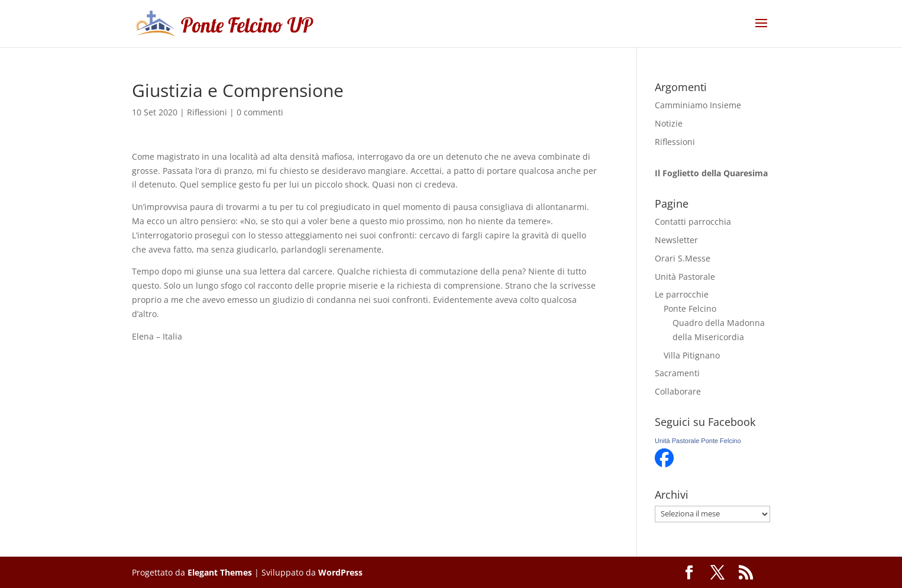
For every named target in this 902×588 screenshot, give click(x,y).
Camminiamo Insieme (698, 105)
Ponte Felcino (690, 308)
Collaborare (678, 391)
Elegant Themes (220, 572)
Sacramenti (677, 373)
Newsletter (676, 240)
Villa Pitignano (692, 355)
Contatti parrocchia (693, 222)
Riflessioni (207, 112)
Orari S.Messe (683, 258)
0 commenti (260, 112)
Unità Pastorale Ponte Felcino (698, 441)
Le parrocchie (682, 294)
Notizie (669, 123)
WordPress (340, 572)
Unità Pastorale (685, 277)
